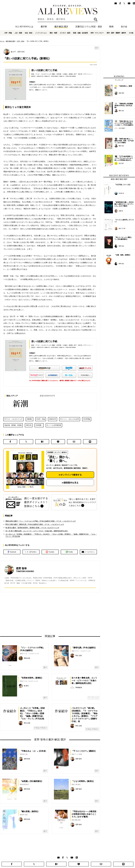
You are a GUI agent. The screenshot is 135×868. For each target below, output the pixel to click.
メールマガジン (88, 552)
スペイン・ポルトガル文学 (70, 419)
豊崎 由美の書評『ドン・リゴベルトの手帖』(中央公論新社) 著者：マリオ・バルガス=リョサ (41, 521)
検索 (96, 20)
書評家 (44, 27)
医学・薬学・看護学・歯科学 (116, 33)
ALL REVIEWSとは (24, 27)
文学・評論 (8, 33)
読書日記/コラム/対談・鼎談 (89, 27)
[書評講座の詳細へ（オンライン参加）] (25, 470)
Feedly (69, 552)
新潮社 (30, 419)
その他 (131, 33)
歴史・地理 (53, 33)
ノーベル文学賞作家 (54, 425)
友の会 (124, 27)
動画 (111, 27)
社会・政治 (29, 33)
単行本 (29, 425)
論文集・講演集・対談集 (14, 425)
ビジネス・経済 (65, 33)
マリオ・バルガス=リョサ (14, 419)
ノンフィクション (41, 33)
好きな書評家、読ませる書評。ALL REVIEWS (67, 10)
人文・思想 (18, 33)
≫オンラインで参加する (70, 475)
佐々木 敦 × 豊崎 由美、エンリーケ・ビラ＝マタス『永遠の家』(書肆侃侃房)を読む (37, 531)
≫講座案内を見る (70, 483)
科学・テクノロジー (97, 33)
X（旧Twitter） (31, 552)
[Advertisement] (30, 613)
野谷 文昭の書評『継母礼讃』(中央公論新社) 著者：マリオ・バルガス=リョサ (35, 524)
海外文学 (53, 419)
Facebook (12, 552)
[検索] (67, 19)
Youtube (50, 552)
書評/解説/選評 (61, 27)
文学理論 (87, 419)
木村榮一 (40, 425)
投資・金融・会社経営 (80, 33)
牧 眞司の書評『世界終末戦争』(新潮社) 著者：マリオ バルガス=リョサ (32, 528)
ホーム (2, 41)
